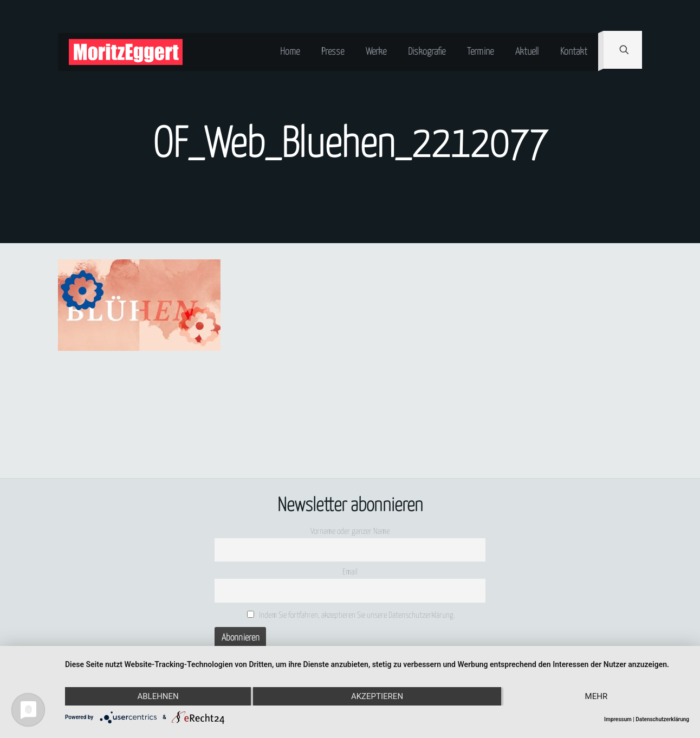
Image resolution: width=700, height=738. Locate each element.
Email (350, 572)
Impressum (618, 719)
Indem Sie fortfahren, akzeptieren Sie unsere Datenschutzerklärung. (351, 615)
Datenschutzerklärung (662, 719)
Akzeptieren (377, 696)
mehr (597, 696)
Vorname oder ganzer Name (350, 531)
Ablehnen (158, 696)
